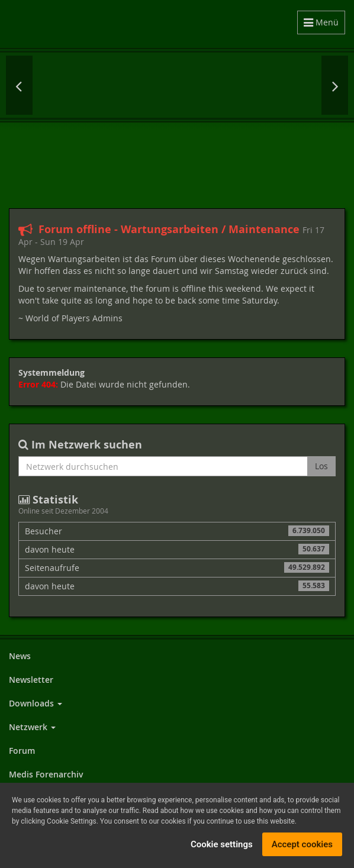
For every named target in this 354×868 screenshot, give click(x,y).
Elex (166, 85)
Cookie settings (222, 844)
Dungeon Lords (260, 85)
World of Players (147, 24)
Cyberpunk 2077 (71, 85)
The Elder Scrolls (308, 85)
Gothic (213, 85)
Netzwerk (32, 727)
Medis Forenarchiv (46, 774)
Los (321, 466)
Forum (22, 751)
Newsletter (31, 680)
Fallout (120, 85)
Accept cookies (302, 844)
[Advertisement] (177, 164)
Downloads (36, 703)
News (20, 656)
